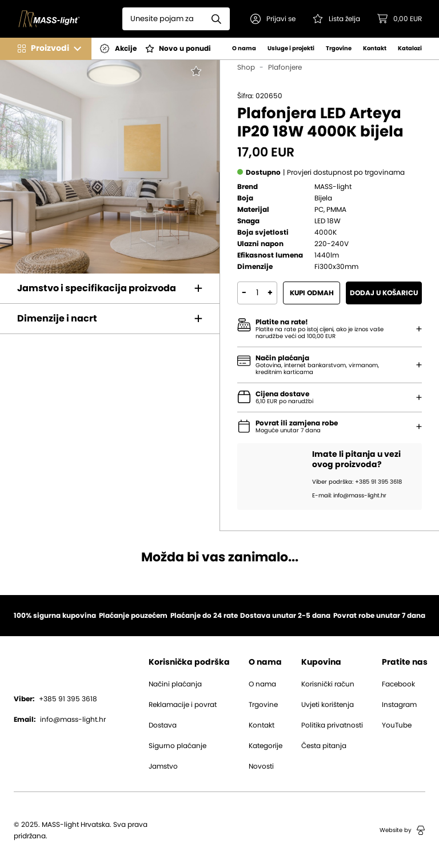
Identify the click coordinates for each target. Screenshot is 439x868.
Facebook (398, 684)
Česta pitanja (324, 746)
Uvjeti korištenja (328, 705)
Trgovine (339, 49)
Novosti (261, 766)
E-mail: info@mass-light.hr (349, 496)
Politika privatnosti (332, 725)
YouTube (397, 725)
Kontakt (375, 49)
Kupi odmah (312, 293)
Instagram (399, 705)
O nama (244, 49)
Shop (246, 67)
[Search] (163, 19)
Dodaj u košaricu (384, 293)
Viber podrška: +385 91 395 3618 (357, 482)
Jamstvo (163, 766)
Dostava (163, 725)
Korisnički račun (328, 684)
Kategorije (266, 746)
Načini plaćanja (175, 684)
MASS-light (333, 187)
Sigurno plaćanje (177, 746)
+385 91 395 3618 (55, 699)
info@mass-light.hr (60, 720)
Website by (402, 830)
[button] (273, 19)
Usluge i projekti (291, 49)
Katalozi (410, 49)
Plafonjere (285, 67)
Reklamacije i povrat (183, 705)
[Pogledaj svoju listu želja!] (336, 19)
